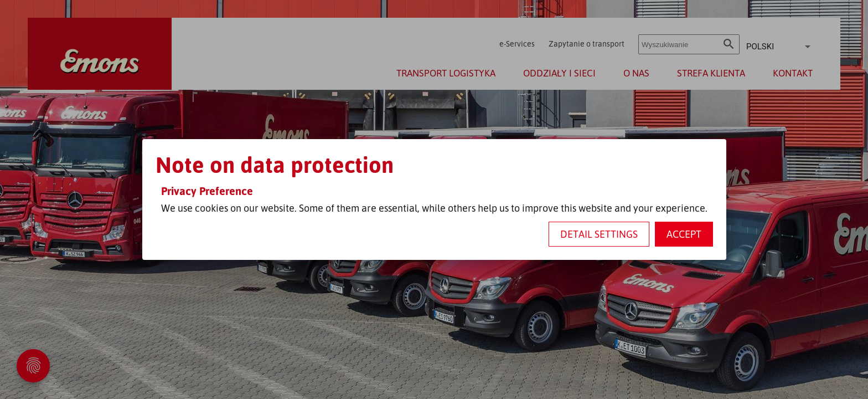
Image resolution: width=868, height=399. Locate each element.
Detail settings (599, 234)
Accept (684, 234)
